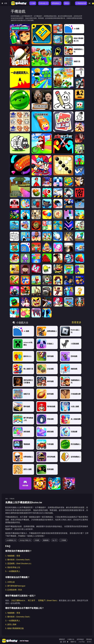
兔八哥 (55, 540)
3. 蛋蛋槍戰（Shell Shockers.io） (19, 564)
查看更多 (76, 322)
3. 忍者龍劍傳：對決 (14, 590)
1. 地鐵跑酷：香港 (13, 556)
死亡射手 (32, 600)
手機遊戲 (12, 499)
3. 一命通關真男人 (13, 621)
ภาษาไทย (82, 642)
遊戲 (6, 499)
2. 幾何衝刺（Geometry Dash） (18, 560)
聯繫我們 (62, 639)
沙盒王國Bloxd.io (18, 600)
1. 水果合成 (10, 582)
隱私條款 (89, 639)
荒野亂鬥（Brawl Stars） (48, 600)
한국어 (89, 642)
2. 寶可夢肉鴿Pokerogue (15, 586)
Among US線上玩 (25, 540)
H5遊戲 (37, 540)
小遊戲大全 (71, 639)
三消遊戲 (63, 540)
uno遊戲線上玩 (11, 540)
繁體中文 (73, 642)
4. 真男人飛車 (11, 624)
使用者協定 (80, 639)
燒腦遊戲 (46, 540)
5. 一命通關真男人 (13, 571)
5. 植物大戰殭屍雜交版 (15, 628)
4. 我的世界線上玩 (13, 567)
